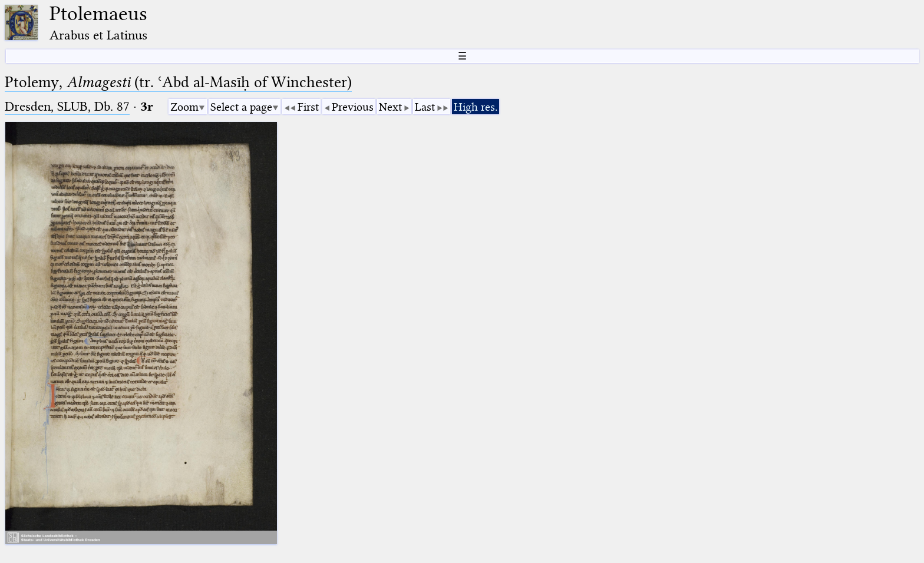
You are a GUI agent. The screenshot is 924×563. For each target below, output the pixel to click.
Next (390, 107)
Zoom (184, 107)
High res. (476, 107)
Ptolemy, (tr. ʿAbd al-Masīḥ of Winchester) (178, 82)
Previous (353, 107)
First (308, 107)
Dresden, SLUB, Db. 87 (67, 106)
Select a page (241, 107)
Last (425, 107)
